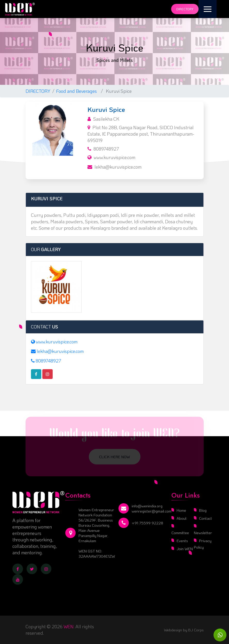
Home (181, 510)
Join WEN (185, 549)
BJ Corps (195, 630)
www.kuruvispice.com (114, 157)
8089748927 (106, 149)
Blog (203, 510)
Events (182, 541)
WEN (69, 626)
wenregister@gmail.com (152, 511)
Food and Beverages (78, 91)
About (182, 518)
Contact (206, 518)
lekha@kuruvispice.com (118, 167)
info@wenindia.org (147, 506)
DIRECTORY (38, 91)
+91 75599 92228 (147, 523)
